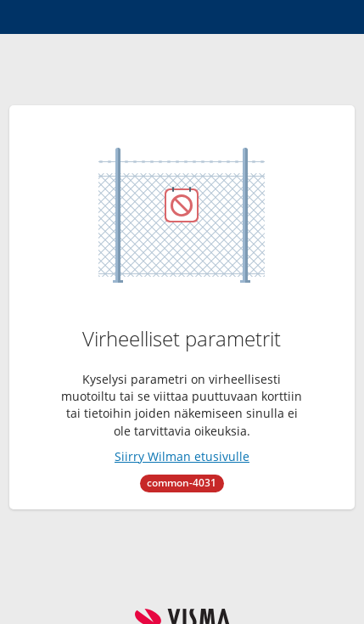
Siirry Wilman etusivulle (182, 456)
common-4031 (182, 483)
